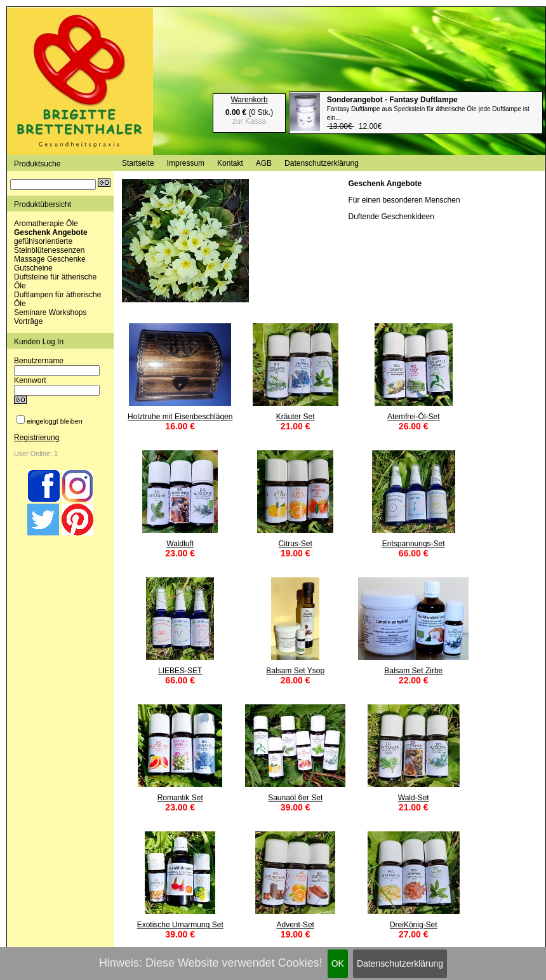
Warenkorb (249, 100)
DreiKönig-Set (414, 925)
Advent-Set (296, 925)
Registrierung (37, 438)
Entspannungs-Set (414, 544)
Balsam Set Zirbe (413, 671)
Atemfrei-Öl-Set (414, 417)
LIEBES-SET (180, 671)
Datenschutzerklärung (400, 963)
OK (338, 963)
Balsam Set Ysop (295, 671)
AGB (264, 163)
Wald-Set (414, 798)
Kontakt (230, 163)
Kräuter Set (296, 417)
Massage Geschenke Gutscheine (50, 264)
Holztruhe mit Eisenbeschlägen (180, 417)
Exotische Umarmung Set (180, 925)
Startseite (138, 163)
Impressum (186, 163)
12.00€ (428, 113)
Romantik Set (180, 798)
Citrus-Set (296, 544)
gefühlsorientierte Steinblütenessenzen (49, 246)
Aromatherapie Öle (46, 224)
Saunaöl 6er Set (295, 798)
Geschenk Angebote (51, 232)
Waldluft (180, 544)
